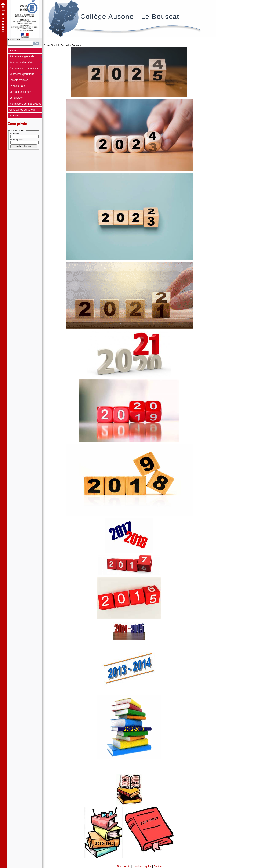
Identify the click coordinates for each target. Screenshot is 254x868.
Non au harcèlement (21, 92)
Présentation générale (22, 56)
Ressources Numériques (23, 62)
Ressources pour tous (22, 74)
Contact (158, 867)
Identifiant (15, 134)
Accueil (13, 50)
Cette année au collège (22, 110)
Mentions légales (142, 867)
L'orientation (16, 98)
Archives (14, 116)
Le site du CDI (17, 86)
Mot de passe (17, 140)
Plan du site (124, 867)
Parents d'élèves (19, 80)
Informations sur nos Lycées (25, 104)
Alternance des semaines (24, 68)
